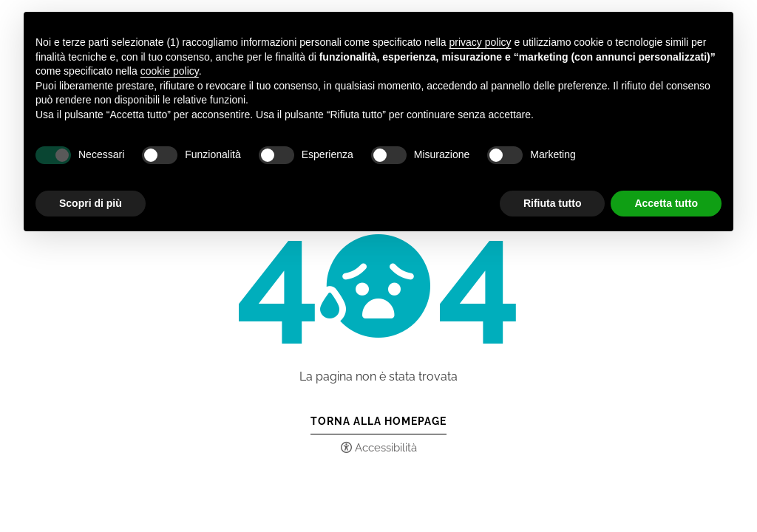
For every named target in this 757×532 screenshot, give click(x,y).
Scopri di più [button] (91, 203)
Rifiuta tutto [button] (553, 203)
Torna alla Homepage (378, 421)
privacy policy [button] (481, 42)
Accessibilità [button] (386, 448)
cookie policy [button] (170, 71)
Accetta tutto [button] (666, 203)
